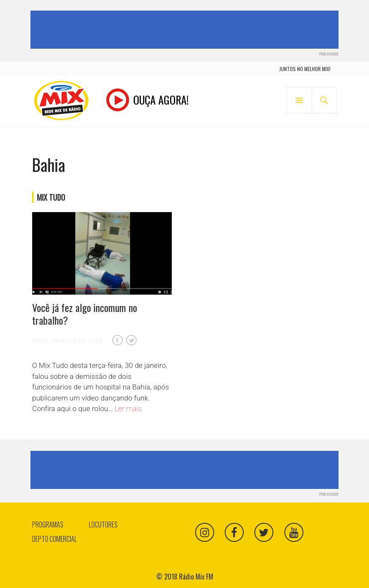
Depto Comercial (55, 539)
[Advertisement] (186, 30)
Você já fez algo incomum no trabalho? (85, 314)
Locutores (103, 525)
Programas (48, 525)
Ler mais (128, 409)
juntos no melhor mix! (305, 69)
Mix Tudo (51, 197)
